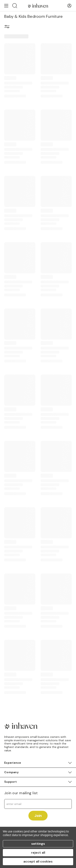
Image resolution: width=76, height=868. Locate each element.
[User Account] (69, 6)
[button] (7, 27)
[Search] (15, 6)
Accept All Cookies (38, 861)
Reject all (38, 853)
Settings (38, 844)
